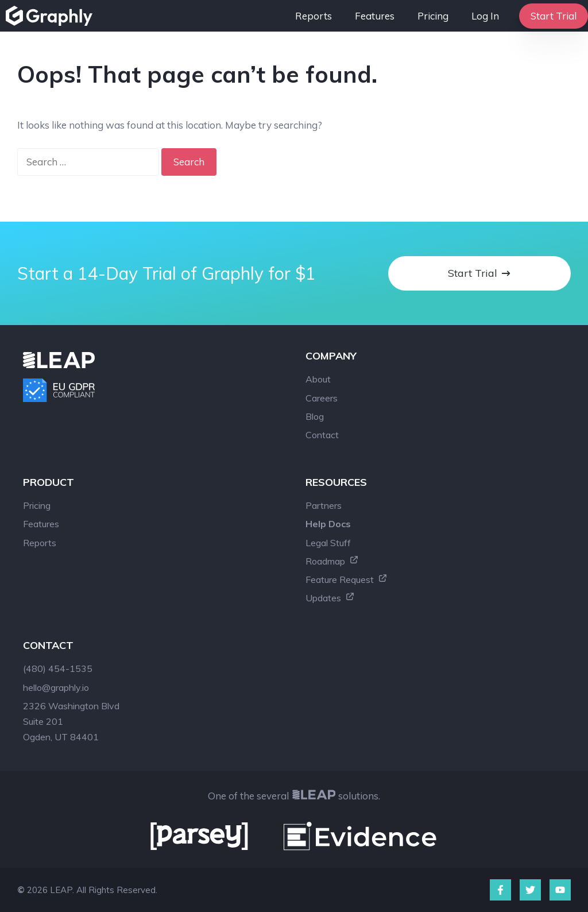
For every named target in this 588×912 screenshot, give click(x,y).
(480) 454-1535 (58, 668)
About (318, 379)
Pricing (433, 16)
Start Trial (554, 16)
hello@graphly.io (56, 687)
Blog (315, 416)
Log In (485, 16)
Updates (330, 598)
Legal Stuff (328, 543)
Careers (322, 398)
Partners (324, 505)
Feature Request (347, 579)
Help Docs (328, 524)
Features (375, 16)
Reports (314, 16)
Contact (322, 435)
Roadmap (332, 561)
